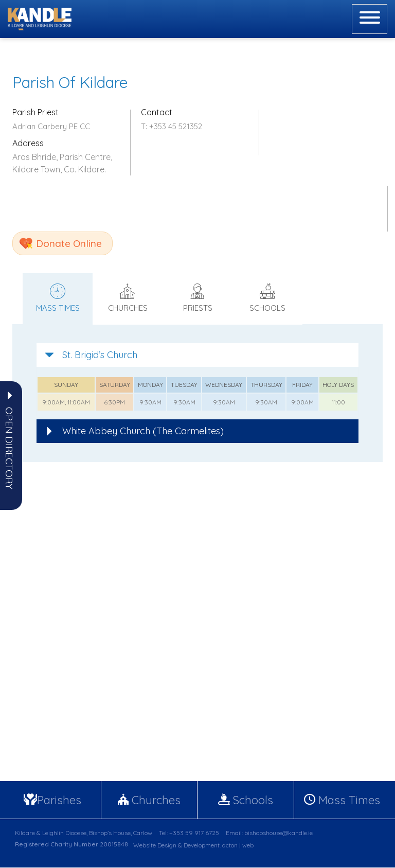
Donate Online (69, 243)
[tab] (197, 355)
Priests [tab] (197, 298)
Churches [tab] (128, 298)
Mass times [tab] (58, 298)
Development (202, 846)
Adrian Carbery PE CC (51, 126)
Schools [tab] (267, 298)
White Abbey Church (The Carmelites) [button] (134, 431)
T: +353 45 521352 (172, 126)
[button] (9, 448)
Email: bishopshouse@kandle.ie (269, 833)
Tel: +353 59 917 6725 (189, 833)
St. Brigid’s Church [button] (91, 355)
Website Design (155, 846)
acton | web (238, 846)
